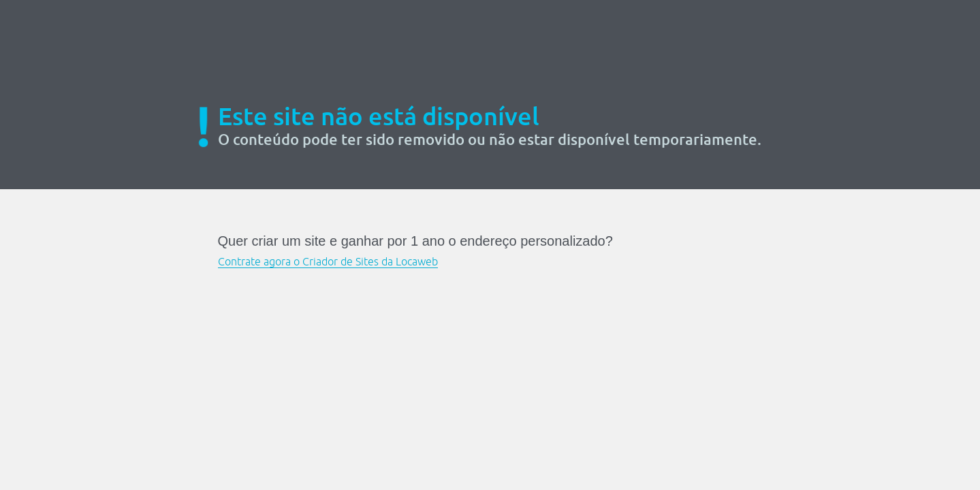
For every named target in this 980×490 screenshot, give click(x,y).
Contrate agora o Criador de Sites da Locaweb (328, 261)
